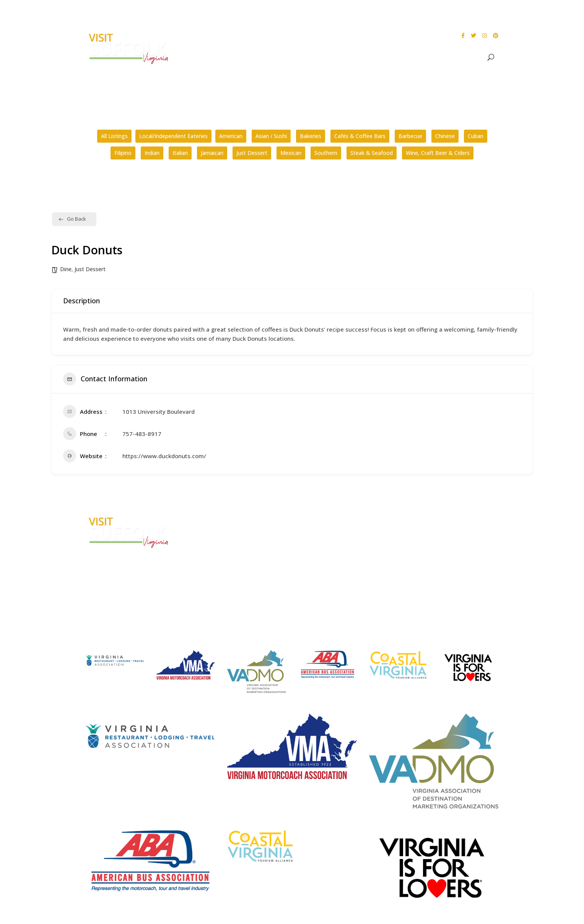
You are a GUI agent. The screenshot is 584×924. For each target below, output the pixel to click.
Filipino (123, 153)
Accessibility (430, 533)
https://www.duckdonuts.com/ (164, 456)
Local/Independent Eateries (173, 136)
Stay (441, 57)
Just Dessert (252, 153)
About (319, 57)
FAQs (310, 519)
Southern (326, 153)
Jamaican (212, 153)
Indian (152, 153)
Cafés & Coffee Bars (360, 136)
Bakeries (311, 136)
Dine (421, 57)
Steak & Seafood (372, 153)
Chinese (445, 136)
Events (391, 57)
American (231, 136)
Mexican (291, 153)
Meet (469, 57)
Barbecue (410, 136)
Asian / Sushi (271, 136)
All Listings (114, 136)
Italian (180, 153)
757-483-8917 (142, 434)
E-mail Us (206, 570)
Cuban (476, 136)
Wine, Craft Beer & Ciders (438, 153)
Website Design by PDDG (444, 562)
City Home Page (434, 519)
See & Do (354, 57)
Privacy (422, 548)
